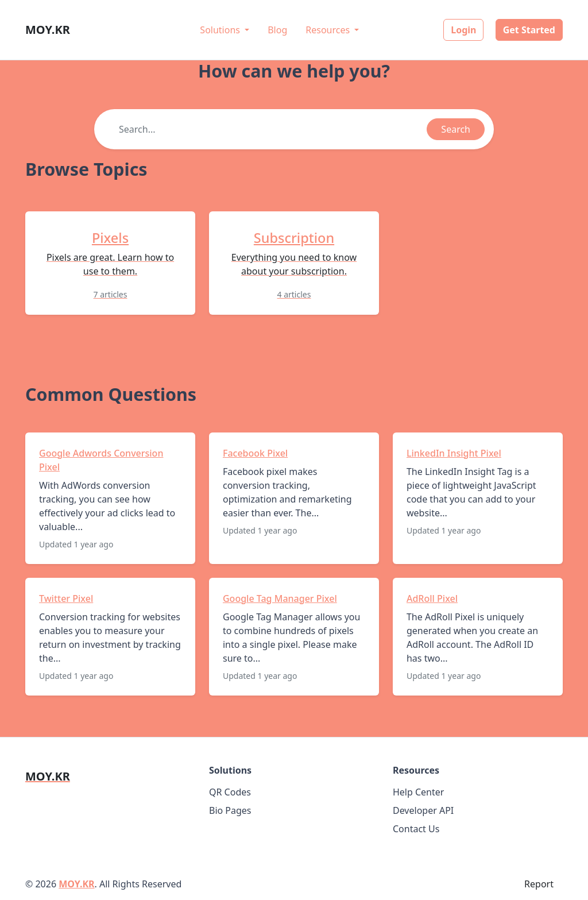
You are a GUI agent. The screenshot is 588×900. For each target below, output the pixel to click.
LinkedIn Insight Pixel (454, 453)
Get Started (529, 30)
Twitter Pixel (66, 598)
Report (539, 884)
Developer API (423, 810)
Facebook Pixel (255, 453)
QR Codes (230, 792)
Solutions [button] (221, 30)
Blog (277, 30)
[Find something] (270, 129)
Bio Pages (230, 810)
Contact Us (416, 829)
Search (456, 129)
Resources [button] (329, 30)
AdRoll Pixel (432, 598)
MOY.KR (76, 884)
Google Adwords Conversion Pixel (101, 460)
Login (463, 30)
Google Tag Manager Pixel (280, 598)
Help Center (418, 792)
